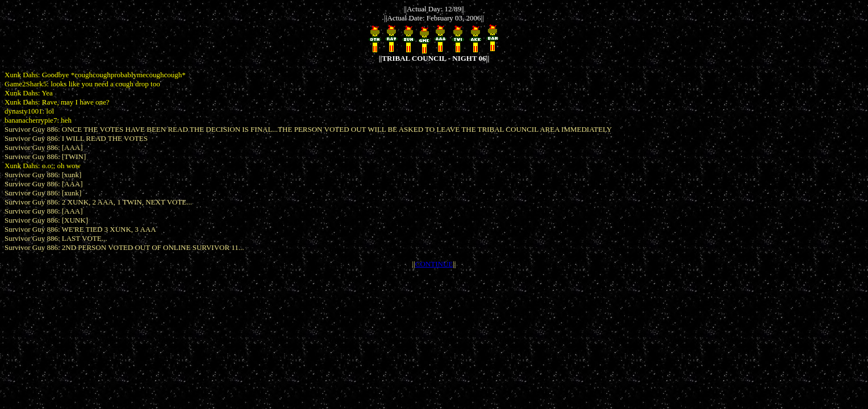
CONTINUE (434, 264)
